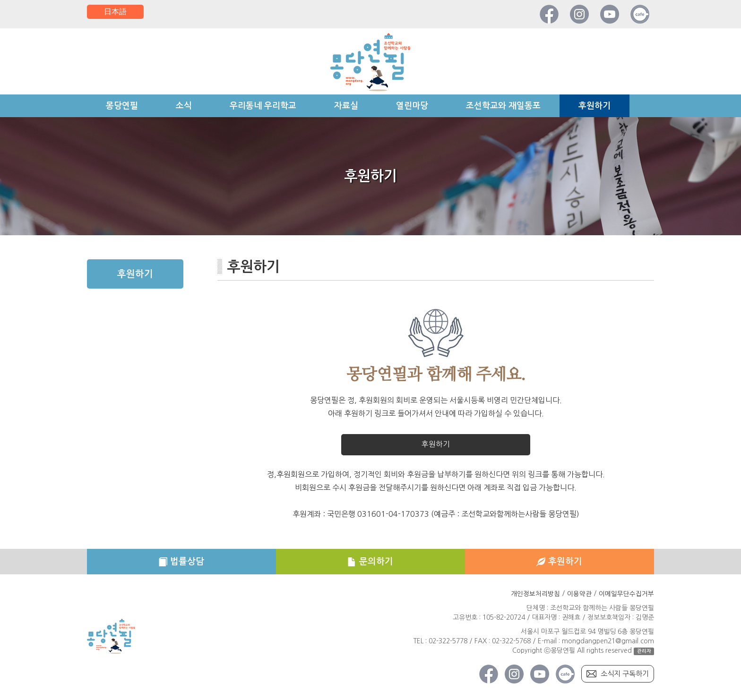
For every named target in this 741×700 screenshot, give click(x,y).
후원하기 (595, 106)
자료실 (346, 106)
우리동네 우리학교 (263, 106)
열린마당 (412, 106)
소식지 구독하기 (623, 676)
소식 (184, 106)
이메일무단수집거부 (626, 596)
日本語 (115, 12)
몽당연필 (122, 106)
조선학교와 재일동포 (503, 106)
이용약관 (579, 596)
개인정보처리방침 (535, 596)
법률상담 (181, 563)
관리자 (644, 653)
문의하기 (370, 563)
